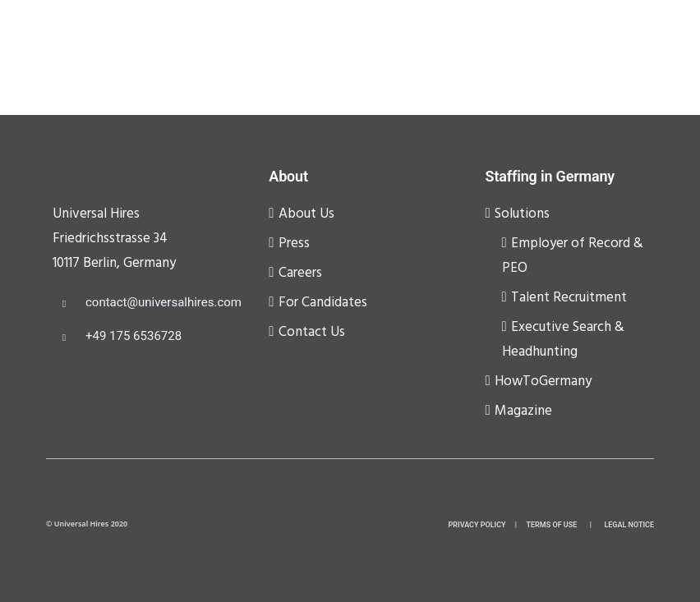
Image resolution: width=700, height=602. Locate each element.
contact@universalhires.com (163, 302)
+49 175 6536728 (134, 336)
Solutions (522, 214)
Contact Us (312, 332)
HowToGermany (543, 381)
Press (294, 244)
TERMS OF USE (552, 525)
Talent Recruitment (569, 298)
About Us (306, 214)
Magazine (523, 411)
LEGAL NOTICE (629, 525)
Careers (300, 273)
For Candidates (323, 303)
